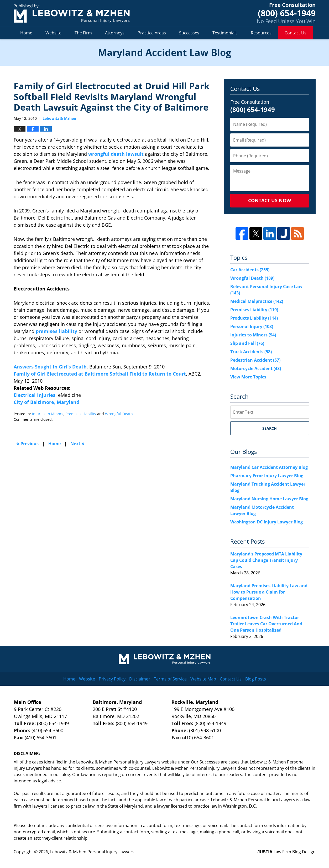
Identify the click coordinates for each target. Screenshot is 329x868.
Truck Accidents (251, 352)
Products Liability (254, 318)
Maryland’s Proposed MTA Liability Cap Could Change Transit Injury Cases (266, 560)
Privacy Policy (112, 679)
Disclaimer (140, 679)
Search (270, 428)
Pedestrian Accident (255, 360)
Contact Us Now (270, 200)
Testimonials (225, 33)
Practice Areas (152, 33)
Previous (27, 443)
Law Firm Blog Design (287, 852)
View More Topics (248, 377)
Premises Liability (81, 414)
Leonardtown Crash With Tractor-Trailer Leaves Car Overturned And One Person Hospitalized (266, 624)
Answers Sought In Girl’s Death (50, 367)
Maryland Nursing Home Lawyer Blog (269, 499)
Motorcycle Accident (256, 368)
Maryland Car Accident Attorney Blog (269, 467)
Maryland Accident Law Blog (72, 13)
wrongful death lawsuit (115, 154)
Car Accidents (250, 270)
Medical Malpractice (257, 301)
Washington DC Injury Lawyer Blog (267, 522)
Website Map (203, 679)
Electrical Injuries (35, 395)
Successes (189, 33)
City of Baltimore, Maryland (46, 402)
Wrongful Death (119, 414)
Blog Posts (256, 679)
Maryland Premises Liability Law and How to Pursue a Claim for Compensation (269, 592)
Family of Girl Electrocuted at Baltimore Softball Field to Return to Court (100, 374)
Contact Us (296, 33)
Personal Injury (252, 326)
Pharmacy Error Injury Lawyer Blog (267, 476)
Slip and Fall (247, 343)
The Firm (83, 33)
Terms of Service (170, 679)
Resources (261, 33)
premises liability (56, 331)
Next (77, 443)
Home (26, 33)
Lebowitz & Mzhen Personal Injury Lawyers (92, 852)
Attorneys (115, 33)
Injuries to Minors (48, 414)
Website (53, 33)
